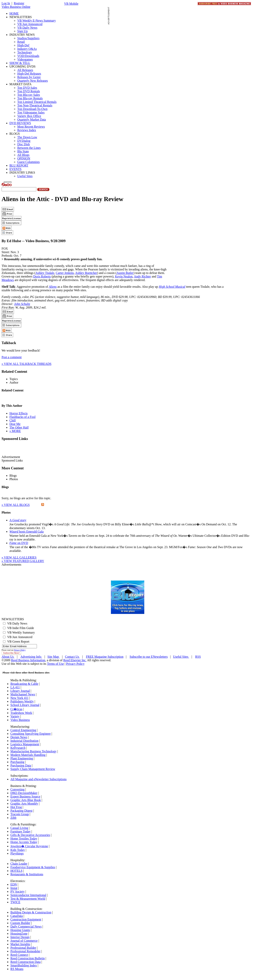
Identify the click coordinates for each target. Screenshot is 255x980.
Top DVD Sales (27, 88)
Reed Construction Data (26, 962)
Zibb (13, 818)
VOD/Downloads (28, 56)
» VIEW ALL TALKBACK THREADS (27, 364)
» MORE (15, 431)
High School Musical (172, 287)
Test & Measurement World (28, 899)
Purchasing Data (21, 765)
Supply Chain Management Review (33, 769)
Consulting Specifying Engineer (31, 734)
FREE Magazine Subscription (105, 657)
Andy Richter (142, 276)
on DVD (19, 543)
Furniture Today (21, 831)
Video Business (20, 720)
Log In (6, 3)
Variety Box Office (29, 116)
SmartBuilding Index (24, 965)
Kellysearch (18, 748)
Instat (14, 888)
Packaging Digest (21, 811)
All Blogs (23, 155)
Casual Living (19, 828)
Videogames (25, 59)
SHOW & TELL (20, 63)
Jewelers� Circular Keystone (29, 846)
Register (19, 3)
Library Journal (20, 691)
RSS (198, 657)
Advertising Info (31, 657)
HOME (14, 13)
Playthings (17, 853)
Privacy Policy (20, 650)
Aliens (53, 287)
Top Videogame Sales (31, 112)
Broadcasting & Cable (24, 684)
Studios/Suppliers (28, 38)
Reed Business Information (28, 660)
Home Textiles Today (24, 838)
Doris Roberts (42, 276)
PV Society (17, 892)
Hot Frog (16, 807)
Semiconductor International (28, 895)
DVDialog (24, 141)
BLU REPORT (19, 165)
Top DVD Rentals (29, 91)
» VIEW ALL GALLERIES (19, 557)
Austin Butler (125, 273)
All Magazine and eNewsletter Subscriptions (38, 779)
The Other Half (19, 427)
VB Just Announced (30, 24)
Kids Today (18, 850)
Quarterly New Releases (33, 81)
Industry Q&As (27, 49)
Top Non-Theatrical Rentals (35, 105)
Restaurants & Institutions (27, 874)
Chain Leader (19, 864)
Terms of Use (55, 664)
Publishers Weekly (22, 701)
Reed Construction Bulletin (28, 958)
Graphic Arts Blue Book (26, 800)
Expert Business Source (25, 796)
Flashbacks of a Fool (22, 417)
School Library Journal (25, 705)
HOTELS (16, 871)
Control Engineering (23, 730)
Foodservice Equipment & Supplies (33, 867)
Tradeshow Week (21, 713)
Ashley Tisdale (45, 273)
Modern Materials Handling (28, 755)
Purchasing (17, 762)
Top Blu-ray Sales (29, 95)
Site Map (54, 657)
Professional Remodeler (25, 951)
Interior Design (20, 937)
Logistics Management (25, 744)
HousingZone (19, 934)
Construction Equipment (26, 919)
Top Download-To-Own (32, 109)
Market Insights (20, 944)
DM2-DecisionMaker (24, 793)
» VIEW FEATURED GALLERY (23, 561)
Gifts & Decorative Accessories (30, 835)
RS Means (17, 969)
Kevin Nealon (124, 276)
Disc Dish (24, 144)
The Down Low (27, 137)
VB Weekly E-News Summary (37, 21)
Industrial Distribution (24, 741)
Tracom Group (20, 814)
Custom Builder (20, 923)
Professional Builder (23, 948)
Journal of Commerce (24, 941)
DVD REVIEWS (20, 123)
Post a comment (12, 357)
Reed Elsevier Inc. (75, 660)
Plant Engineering (22, 758)
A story (18, 520)
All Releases (25, 70)
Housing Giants (20, 930)
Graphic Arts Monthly (24, 804)
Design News (19, 737)
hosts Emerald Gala (27, 532)
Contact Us (72, 657)
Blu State (23, 151)
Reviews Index (27, 130)
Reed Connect (19, 955)
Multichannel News (23, 694)
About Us (8, 657)
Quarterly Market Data (32, 120)
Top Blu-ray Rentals (30, 98)
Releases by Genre (29, 77)
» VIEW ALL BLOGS (16, 505)
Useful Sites (25, 176)
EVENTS (15, 169)
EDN (14, 884)
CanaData (17, 916)
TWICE (15, 902)
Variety (15, 716)
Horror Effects (19, 413)
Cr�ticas (16, 709)
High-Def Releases (29, 74)
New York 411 (19, 698)
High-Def (23, 45)
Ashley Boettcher (86, 273)
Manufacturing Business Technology (33, 751)
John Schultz (22, 304)
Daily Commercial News (26, 926)
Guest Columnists (28, 162)
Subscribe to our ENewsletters (149, 657)
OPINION (24, 158)
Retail (21, 42)
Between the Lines (29, 148)
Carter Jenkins (65, 273)
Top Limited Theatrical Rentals (37, 102)
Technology (25, 52)
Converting (17, 789)
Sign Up (22, 31)
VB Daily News (27, 28)
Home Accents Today (24, 842)
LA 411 (15, 687)
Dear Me (15, 424)
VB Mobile (71, 4)
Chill (13, 420)
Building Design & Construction (31, 912)
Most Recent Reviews (31, 127)
